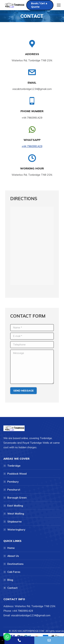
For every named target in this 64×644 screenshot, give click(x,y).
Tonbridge (14, 466)
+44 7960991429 (32, 146)
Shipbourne (15, 522)
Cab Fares (14, 572)
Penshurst (14, 490)
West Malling (16, 514)
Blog (10, 580)
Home (11, 548)
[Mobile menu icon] (59, 5)
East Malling (15, 506)
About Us (13, 556)
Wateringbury (16, 530)
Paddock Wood (17, 474)
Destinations (15, 564)
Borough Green (17, 498)
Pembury (13, 482)
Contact (12, 588)
